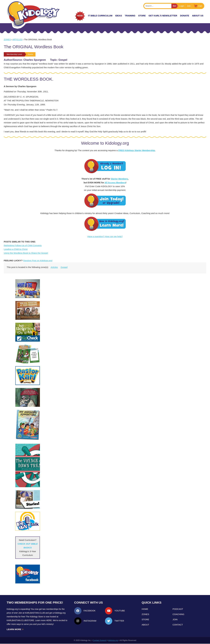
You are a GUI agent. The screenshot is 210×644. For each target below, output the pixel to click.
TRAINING (130, 16)
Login (182, 6)
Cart (200, 6)
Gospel (64, 267)
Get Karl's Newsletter (163, 16)
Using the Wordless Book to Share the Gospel (26, 253)
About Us (198, 16)
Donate (185, 16)
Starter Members (119, 179)
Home (145, 609)
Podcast (178, 609)
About (145, 625)
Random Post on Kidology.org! (38, 260)
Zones (7, 40)
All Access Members (115, 183)
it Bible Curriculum (100, 16)
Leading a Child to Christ (16, 249)
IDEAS (119, 16)
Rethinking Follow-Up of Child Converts (23, 245)
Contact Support (100, 641)
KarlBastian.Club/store (20, 620)
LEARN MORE (15, 629)
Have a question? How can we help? (105, 236)
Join (189, 6)
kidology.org (113, 641)
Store (142, 16)
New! (80, 16)
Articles (17, 40)
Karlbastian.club (35, 613)
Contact (178, 625)
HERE (49, 620)
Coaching (178, 614)
